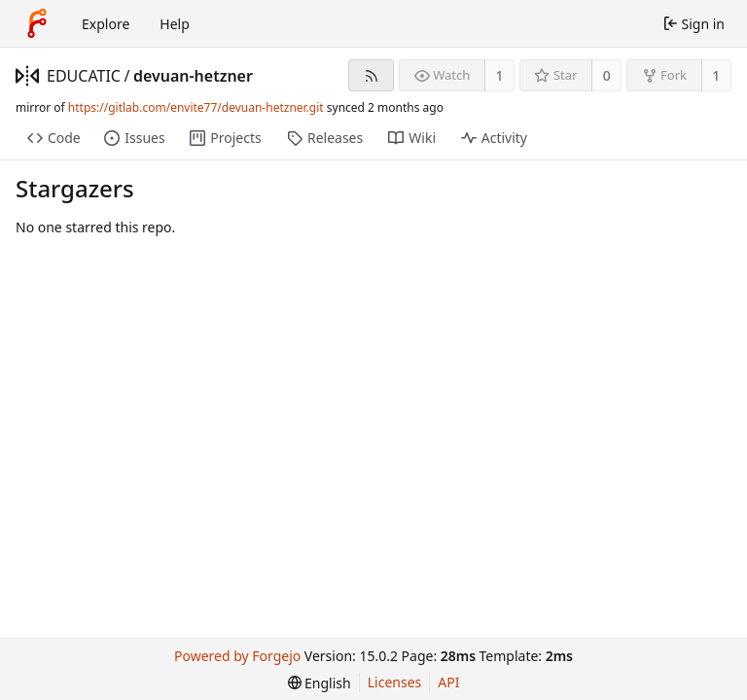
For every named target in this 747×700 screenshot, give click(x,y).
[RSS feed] (371, 75)
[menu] (320, 683)
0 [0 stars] (607, 75)
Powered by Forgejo (237, 656)
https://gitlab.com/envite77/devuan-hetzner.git (196, 107)
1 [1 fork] (716, 75)
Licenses (395, 682)
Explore (106, 24)
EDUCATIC (84, 76)
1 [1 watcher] (500, 75)
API (448, 682)
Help (175, 24)
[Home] (37, 23)
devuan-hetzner (193, 76)
